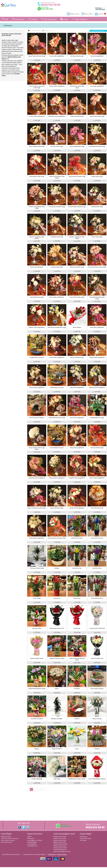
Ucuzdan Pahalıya (34, 31)
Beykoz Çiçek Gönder (60, 842)
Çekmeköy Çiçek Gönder (61, 844)
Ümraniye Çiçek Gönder (60, 848)
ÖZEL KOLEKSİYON (49, 19)
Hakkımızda (31, 838)
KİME (5, 19)
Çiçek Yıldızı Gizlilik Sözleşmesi (10, 838)
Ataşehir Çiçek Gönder (60, 838)
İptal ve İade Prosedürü (8, 840)
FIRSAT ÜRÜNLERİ (79, 19)
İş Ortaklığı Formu (32, 846)
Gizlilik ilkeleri (52, 854)
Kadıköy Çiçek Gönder (60, 846)
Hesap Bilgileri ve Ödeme (35, 840)
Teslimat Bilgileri (32, 844)
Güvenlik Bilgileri (32, 842)
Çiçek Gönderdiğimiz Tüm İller (62, 851)
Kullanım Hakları (62, 854)
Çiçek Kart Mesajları (85, 838)
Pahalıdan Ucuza (48, 31)
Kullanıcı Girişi (75, 14)
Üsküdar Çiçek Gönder (60, 850)
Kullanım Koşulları (6, 837)
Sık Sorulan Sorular (6, 842)
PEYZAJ (64, 19)
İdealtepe (8, 25)
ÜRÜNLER (33, 19)
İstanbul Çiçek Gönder (60, 837)
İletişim (29, 837)
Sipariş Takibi (89, 14)
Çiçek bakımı (83, 837)
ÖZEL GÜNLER (18, 19)
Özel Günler (83, 840)
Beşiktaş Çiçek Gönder (60, 840)
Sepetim (101, 14)
